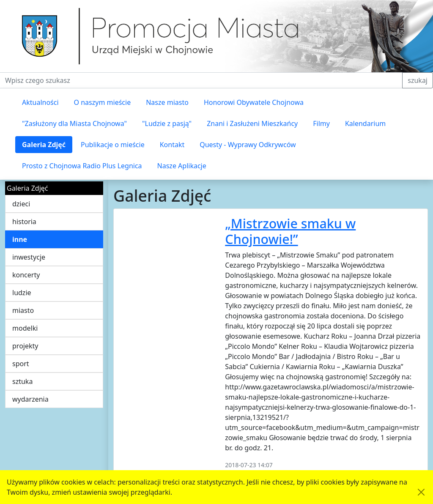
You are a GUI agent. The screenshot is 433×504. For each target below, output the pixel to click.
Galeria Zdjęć (44, 145)
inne (20, 239)
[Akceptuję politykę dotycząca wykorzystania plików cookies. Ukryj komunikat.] (421, 492)
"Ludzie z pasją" (167, 123)
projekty (25, 346)
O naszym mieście (103, 102)
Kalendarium (365, 123)
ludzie (22, 293)
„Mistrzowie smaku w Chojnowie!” (290, 231)
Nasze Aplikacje (182, 166)
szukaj (418, 80)
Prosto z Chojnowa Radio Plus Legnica (82, 166)
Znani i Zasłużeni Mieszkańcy (252, 123)
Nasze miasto (167, 102)
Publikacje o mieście (113, 145)
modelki (25, 328)
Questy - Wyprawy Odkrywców (248, 145)
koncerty (26, 275)
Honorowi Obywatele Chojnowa (254, 102)
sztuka (22, 381)
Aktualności (40, 102)
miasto (23, 310)
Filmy (321, 123)
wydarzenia (30, 399)
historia (24, 222)
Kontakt (172, 145)
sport (21, 364)
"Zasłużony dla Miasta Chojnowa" (74, 123)
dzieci (21, 204)
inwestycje (29, 257)
